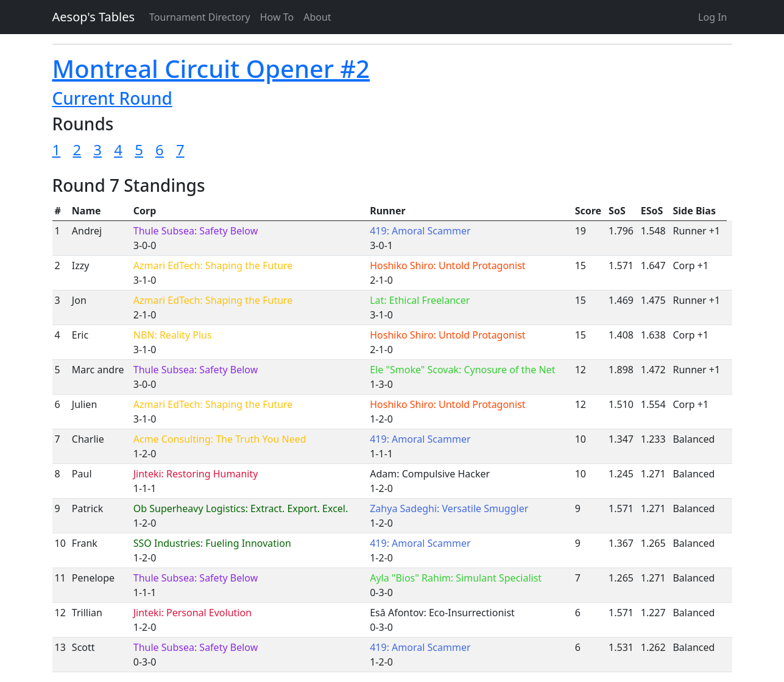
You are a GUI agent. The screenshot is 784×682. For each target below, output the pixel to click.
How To (277, 17)
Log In (712, 17)
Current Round (112, 98)
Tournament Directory (200, 17)
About (317, 17)
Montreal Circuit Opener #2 (211, 69)
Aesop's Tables (94, 17)
